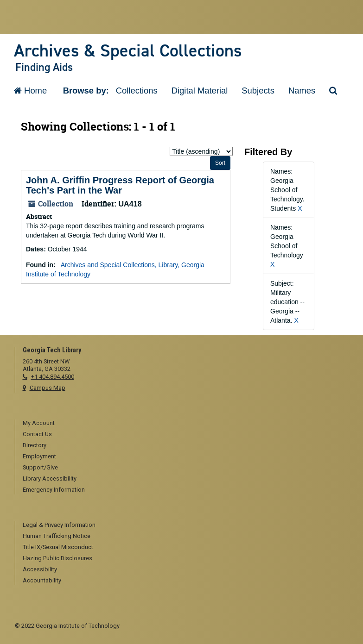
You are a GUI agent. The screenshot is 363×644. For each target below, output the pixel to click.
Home (30, 91)
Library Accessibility (50, 478)
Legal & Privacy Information (59, 525)
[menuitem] (186, 424)
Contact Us (37, 434)
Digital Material (200, 91)
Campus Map (48, 388)
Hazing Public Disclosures (57, 558)
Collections (137, 91)
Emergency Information (54, 490)
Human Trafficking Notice (57, 536)
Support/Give (40, 467)
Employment (39, 456)
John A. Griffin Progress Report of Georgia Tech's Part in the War (120, 185)
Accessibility (40, 569)
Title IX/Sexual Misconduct (58, 547)
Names (302, 91)
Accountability (42, 580)
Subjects (258, 91)
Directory (35, 445)
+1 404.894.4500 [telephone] (53, 377)
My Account (39, 423)
